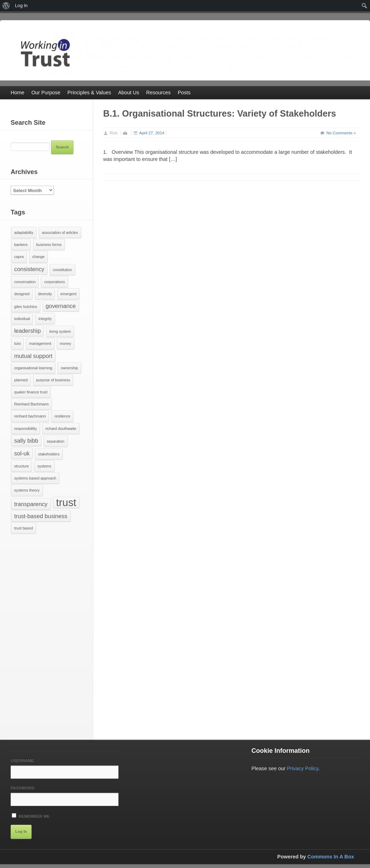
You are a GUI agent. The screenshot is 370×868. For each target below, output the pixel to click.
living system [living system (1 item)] (60, 331)
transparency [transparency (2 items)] (31, 504)
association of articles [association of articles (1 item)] (60, 233)
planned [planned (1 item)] (21, 380)
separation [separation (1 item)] (56, 441)
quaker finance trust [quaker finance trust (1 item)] (31, 392)
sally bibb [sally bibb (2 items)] (26, 441)
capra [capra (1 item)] (19, 257)
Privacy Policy (303, 768)
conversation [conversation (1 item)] (25, 282)
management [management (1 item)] (40, 343)
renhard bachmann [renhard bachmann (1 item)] (30, 416)
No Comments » (341, 133)
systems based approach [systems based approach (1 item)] (35, 478)
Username (22, 761)
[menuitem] (6, 6)
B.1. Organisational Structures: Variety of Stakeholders (220, 113)
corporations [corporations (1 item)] (54, 282)
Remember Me (31, 816)
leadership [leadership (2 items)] (27, 331)
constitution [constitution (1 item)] (62, 270)
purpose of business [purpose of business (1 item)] (53, 380)
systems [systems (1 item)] (44, 466)
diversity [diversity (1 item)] (45, 294)
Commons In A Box (331, 857)
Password (23, 788)
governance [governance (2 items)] (61, 306)
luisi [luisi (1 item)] (17, 343)
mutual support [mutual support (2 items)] (33, 356)
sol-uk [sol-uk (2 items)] (22, 453)
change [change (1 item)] (38, 257)
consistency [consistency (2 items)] (29, 269)
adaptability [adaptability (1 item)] (24, 233)
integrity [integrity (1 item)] (45, 319)
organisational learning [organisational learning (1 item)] (33, 368)
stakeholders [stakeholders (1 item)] (49, 454)
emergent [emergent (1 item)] (68, 294)
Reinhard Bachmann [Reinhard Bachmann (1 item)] (31, 404)
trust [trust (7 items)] (66, 503)
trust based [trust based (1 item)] (24, 528)
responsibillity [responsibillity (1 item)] (26, 429)
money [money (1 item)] (66, 343)
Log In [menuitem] (21, 5)
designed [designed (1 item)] (22, 294)
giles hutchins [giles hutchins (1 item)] (26, 307)
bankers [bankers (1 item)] (21, 245)
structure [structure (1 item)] (21, 466)
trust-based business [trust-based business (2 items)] (41, 516)
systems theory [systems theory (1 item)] (27, 490)
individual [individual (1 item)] (22, 319)
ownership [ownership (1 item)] (69, 368)
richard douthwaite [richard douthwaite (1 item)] (61, 429)
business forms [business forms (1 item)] (49, 245)
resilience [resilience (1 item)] (62, 416)
